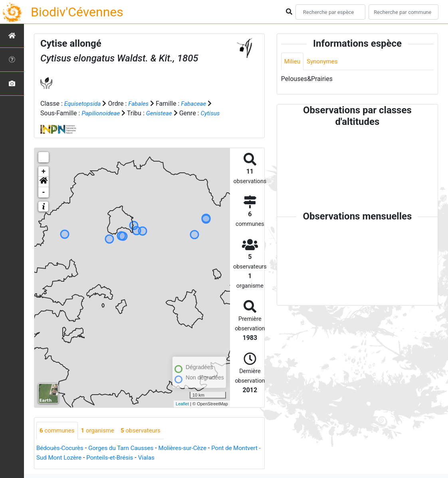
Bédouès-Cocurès (61, 449)
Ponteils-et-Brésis (145, 458)
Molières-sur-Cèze (191, 449)
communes (58, 431)
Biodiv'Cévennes (77, 12)
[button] (44, 182)
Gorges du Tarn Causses (126, 449)
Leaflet (182, 404)
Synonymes (324, 62)
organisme (101, 431)
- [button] (44, 192)
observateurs (146, 431)
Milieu (293, 62)
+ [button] (44, 172)
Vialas (183, 458)
